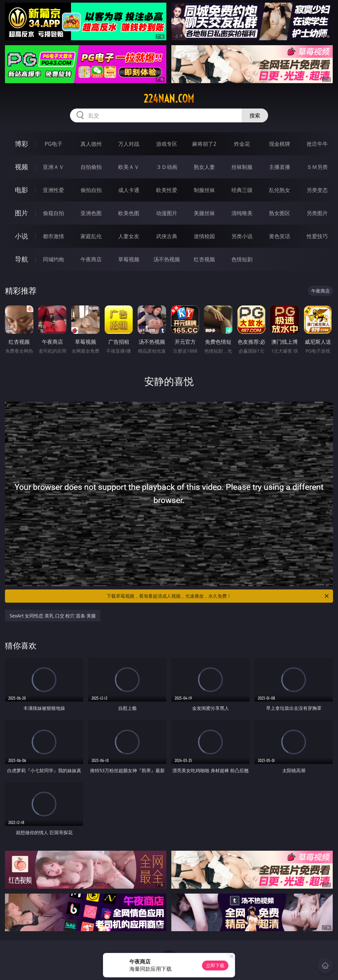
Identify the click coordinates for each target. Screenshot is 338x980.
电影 (21, 190)
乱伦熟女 (280, 190)
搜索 (255, 115)
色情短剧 (242, 259)
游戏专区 (167, 144)
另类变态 (317, 190)
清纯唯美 (242, 213)
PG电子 (53, 144)
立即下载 (215, 965)
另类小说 (242, 236)
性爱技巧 (317, 236)
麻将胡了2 (204, 144)
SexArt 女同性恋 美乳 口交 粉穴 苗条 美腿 (52, 616)
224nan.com (169, 99)
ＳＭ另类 (317, 167)
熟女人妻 (204, 167)
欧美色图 (129, 213)
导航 (21, 259)
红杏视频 (204, 259)
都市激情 (53, 236)
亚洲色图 (91, 213)
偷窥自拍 (53, 213)
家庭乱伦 (91, 236)
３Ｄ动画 (167, 167)
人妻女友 (129, 236)
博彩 (21, 144)
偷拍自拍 (91, 190)
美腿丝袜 (204, 213)
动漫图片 (167, 213)
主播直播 (280, 167)
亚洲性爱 (53, 190)
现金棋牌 (280, 144)
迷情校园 (204, 236)
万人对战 (129, 144)
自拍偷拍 (91, 167)
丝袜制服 (242, 167)
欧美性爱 (167, 190)
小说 (21, 236)
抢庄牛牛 (317, 144)
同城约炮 (53, 259)
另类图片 (317, 213)
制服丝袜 (204, 190)
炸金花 (242, 144)
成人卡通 (129, 190)
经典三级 (242, 190)
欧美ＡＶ (129, 167)
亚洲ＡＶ (53, 167)
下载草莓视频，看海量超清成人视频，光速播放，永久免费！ (218, 596)
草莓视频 (129, 259)
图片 (21, 213)
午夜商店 (91, 259)
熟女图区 (280, 213)
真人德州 (91, 144)
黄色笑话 (280, 236)
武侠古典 (167, 236)
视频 (21, 167)
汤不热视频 (167, 259)
